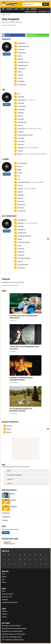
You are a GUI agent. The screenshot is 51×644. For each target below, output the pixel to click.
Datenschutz (5, 597)
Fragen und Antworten (7, 594)
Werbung (4, 577)
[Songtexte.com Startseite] (10, 4)
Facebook (4, 611)
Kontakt (4, 582)
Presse (4, 574)
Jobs (3, 579)
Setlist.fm (4, 617)
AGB (11, 597)
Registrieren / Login (44, 12)
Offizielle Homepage (9, 544)
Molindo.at (5, 614)
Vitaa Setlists (7, 542)
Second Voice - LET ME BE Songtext (11, 626)
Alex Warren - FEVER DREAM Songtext (12, 637)
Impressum (5, 599)
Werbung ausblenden (31, 12)
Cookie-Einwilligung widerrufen (10, 602)
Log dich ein (5, 282)
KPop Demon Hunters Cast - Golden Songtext (13, 634)
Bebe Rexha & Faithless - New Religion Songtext (14, 628)
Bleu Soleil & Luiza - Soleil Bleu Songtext (12, 631)
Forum (3, 591)
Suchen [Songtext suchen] (46, 4)
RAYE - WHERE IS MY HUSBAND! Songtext (13, 640)
